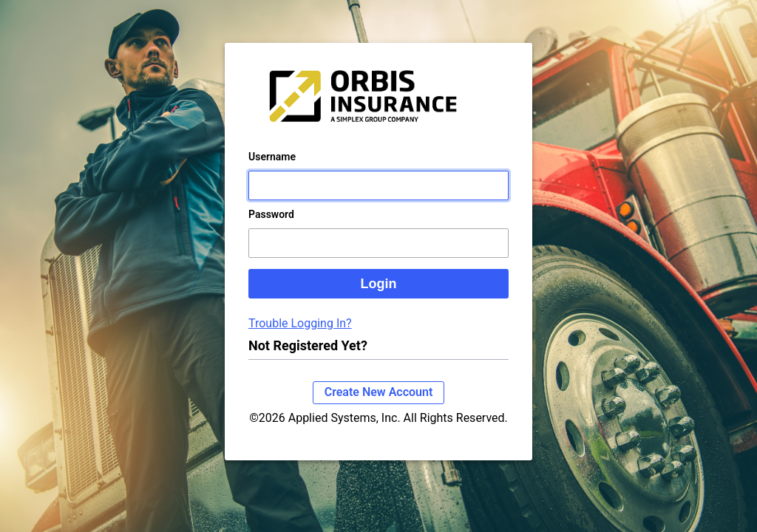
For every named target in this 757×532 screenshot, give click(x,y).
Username (272, 171)
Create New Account (379, 407)
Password (271, 229)
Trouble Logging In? (300, 338)
